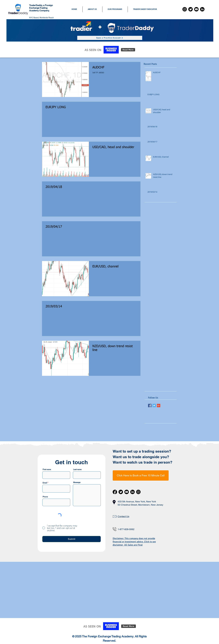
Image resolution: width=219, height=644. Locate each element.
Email (45, 483)
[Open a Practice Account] (110, 38)
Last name (77, 469)
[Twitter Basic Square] (154, 406)
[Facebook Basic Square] (150, 406)
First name (47, 469)
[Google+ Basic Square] (159, 406)
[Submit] (72, 539)
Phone (45, 497)
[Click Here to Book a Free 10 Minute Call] (141, 475)
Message (77, 482)
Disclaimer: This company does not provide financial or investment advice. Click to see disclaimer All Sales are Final (134, 542)
